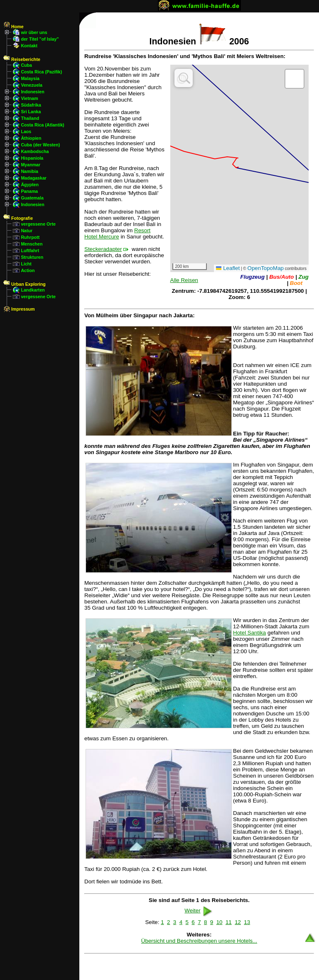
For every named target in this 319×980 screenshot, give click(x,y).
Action (28, 270)
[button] (294, 79)
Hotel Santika (249, 633)
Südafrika (31, 105)
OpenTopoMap (266, 268)
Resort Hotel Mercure (117, 233)
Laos (26, 131)
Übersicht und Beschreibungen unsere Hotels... (199, 941)
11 (229, 922)
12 (238, 922)
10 (220, 922)
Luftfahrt (30, 250)
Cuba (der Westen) (40, 145)
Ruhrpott (30, 237)
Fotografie (18, 218)
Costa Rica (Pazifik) (41, 72)
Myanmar (31, 165)
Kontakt (29, 46)
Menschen (32, 244)
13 (247, 922)
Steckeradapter (103, 249)
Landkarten (33, 290)
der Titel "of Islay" (40, 39)
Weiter (199, 911)
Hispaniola (32, 158)
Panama (29, 191)
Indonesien (32, 92)
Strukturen (32, 257)
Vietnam (29, 98)
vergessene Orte (38, 224)
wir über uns (34, 32)
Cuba (26, 65)
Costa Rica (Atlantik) (42, 125)
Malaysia (30, 78)
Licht (26, 264)
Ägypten (30, 185)
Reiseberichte (22, 59)
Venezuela (32, 85)
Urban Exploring (25, 284)
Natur (27, 231)
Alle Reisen (184, 280)
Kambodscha (35, 151)
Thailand (30, 118)
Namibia (29, 171)
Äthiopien (31, 138)
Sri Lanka (31, 112)
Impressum (19, 309)
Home (13, 27)
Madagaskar (34, 178)
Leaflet (228, 268)
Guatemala (32, 198)
